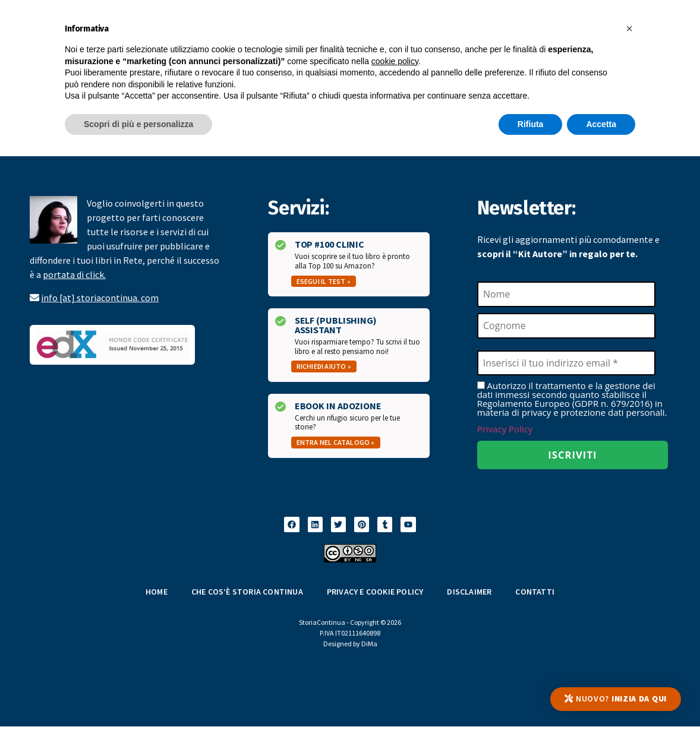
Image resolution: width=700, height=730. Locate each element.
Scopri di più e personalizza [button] (138, 124)
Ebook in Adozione (338, 406)
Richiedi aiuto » (324, 366)
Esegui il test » (324, 281)
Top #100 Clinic (330, 244)
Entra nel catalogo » (336, 442)
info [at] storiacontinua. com (100, 298)
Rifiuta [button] (531, 124)
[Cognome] (566, 327)
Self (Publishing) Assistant (336, 325)
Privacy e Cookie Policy (375, 595)
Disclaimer (469, 595)
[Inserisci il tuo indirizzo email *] (566, 365)
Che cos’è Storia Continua (247, 595)
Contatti (535, 595)
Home (157, 595)
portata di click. (74, 274)
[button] (629, 29)
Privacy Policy (505, 431)
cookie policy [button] (395, 61)
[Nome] (566, 295)
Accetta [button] (601, 124)
